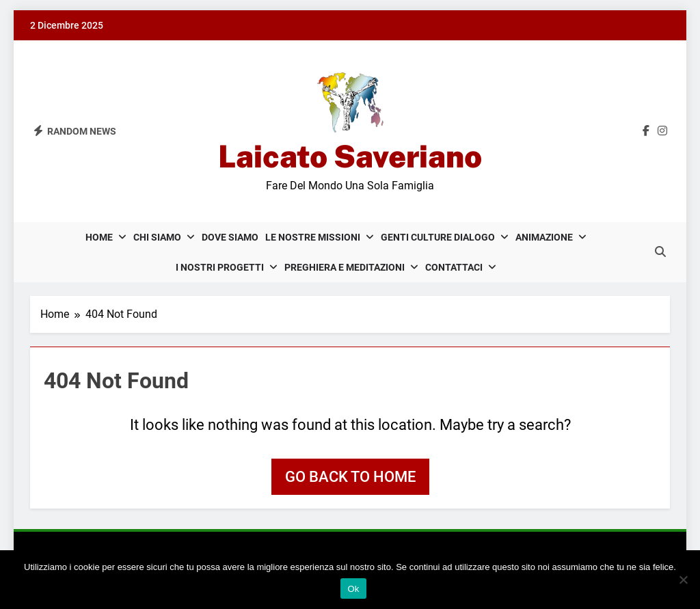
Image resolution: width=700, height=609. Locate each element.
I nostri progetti (220, 267)
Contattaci (454, 267)
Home (99, 237)
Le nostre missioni (313, 237)
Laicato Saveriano (350, 156)
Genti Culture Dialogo (438, 237)
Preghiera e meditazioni (345, 267)
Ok (353, 589)
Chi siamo (157, 237)
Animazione (544, 237)
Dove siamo (230, 237)
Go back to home (350, 477)
